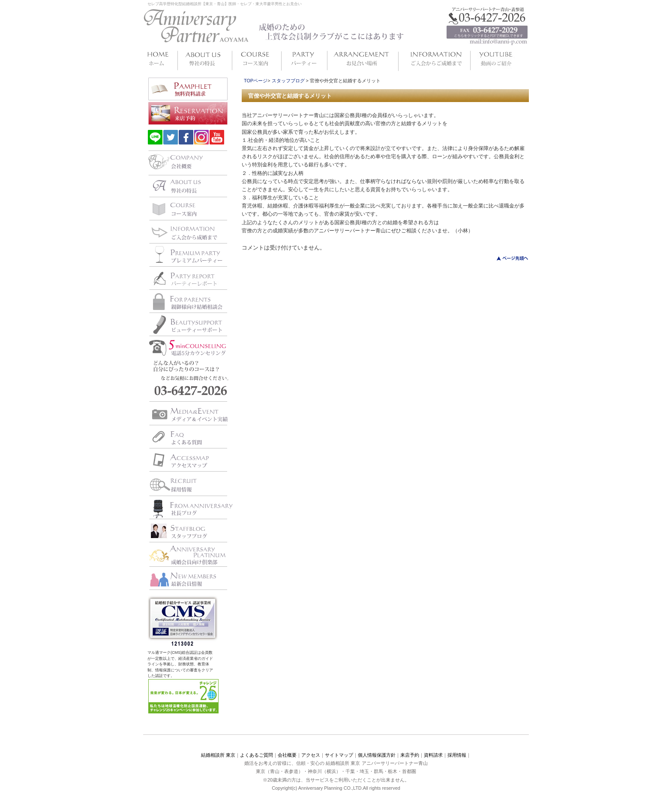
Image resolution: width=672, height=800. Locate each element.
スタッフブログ (288, 81)
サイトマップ (339, 755)
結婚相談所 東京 (218, 755)
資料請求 (433, 755)
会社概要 (287, 755)
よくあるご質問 (256, 755)
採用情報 (457, 755)
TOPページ (256, 81)
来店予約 (410, 755)
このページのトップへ (507, 258)
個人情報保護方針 (377, 755)
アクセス (311, 755)
